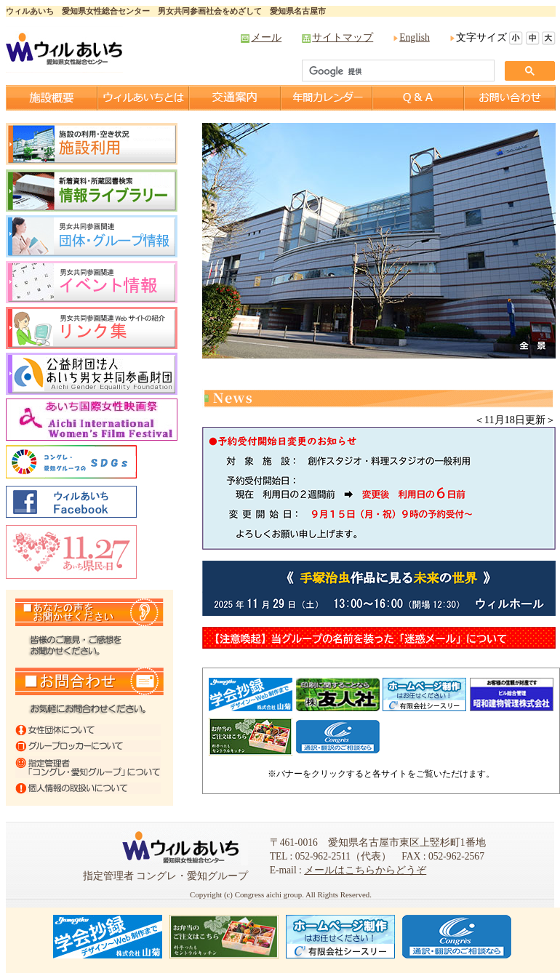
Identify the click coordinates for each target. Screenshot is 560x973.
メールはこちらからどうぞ (365, 870)
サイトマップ (343, 37)
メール (266, 37)
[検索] (397, 71)
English (415, 37)
